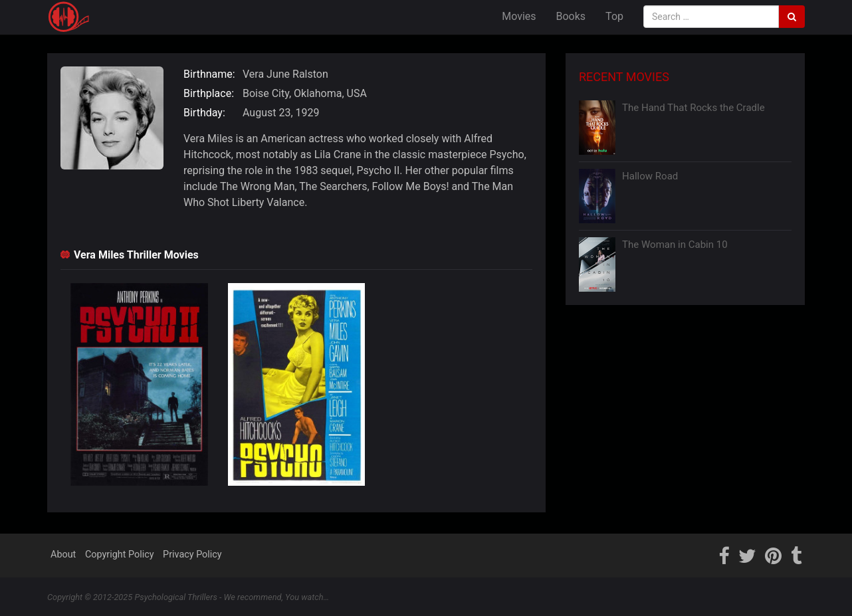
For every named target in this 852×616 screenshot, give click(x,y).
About (63, 555)
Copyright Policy (120, 555)
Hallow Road (650, 176)
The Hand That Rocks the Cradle (693, 108)
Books (571, 16)
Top (614, 16)
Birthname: (209, 74)
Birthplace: (209, 93)
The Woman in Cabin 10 (675, 245)
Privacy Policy (192, 555)
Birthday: (204, 113)
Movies (519, 16)
